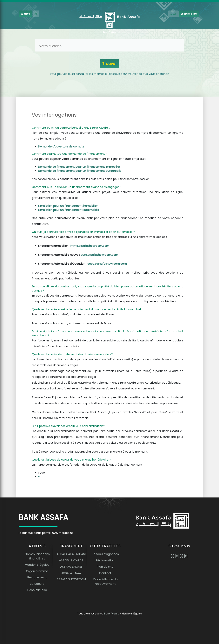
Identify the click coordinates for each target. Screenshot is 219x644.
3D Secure (37, 584)
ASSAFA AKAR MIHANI (71, 554)
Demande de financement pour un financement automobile (80, 171)
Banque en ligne (189, 14)
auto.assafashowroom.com (99, 255)
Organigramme (37, 571)
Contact (105, 573)
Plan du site (105, 567)
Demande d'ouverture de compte (61, 147)
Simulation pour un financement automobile (69, 210)
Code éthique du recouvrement (105, 581)
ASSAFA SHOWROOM (71, 579)
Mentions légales (37, 565)
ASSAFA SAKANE (71, 567)
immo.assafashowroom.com (90, 246)
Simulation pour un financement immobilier (68, 206)
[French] (173, 14)
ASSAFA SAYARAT (71, 560)
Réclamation (105, 560)
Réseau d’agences (105, 554)
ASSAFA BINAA (71, 573)
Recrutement (37, 577)
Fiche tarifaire (37, 590)
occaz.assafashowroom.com (107, 264)
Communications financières (37, 556)
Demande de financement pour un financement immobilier (79, 167)
